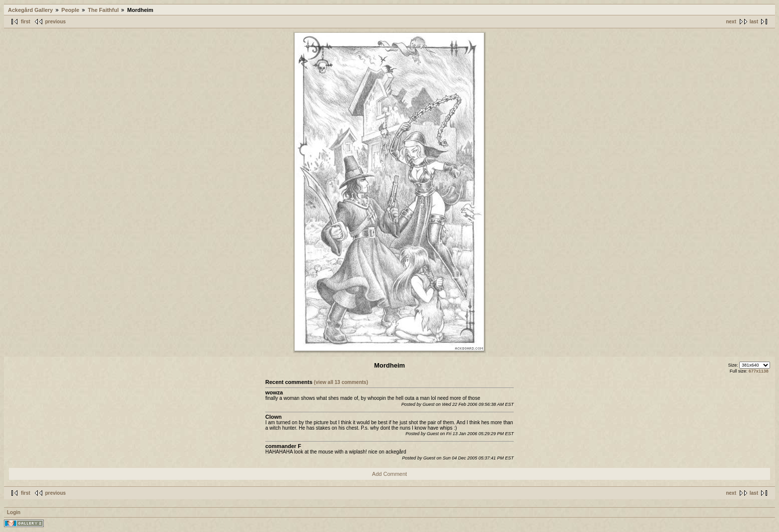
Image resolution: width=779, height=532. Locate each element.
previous (56, 22)
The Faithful (103, 10)
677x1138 (759, 371)
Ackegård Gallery (31, 10)
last (754, 22)
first (26, 22)
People (71, 10)
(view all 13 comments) (341, 382)
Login (14, 512)
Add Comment (389, 474)
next (731, 22)
